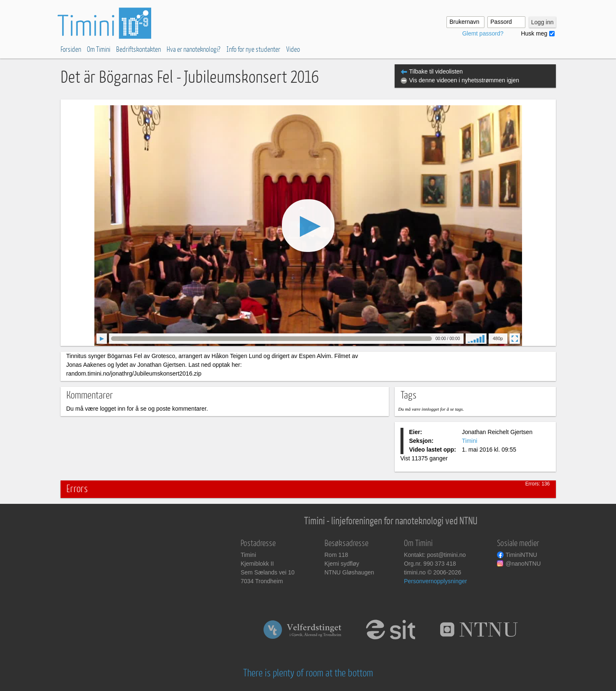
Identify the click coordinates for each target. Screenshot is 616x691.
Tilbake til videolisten (436, 71)
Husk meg (534, 33)
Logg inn (542, 22)
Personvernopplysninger (435, 581)
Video (293, 50)
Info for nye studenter (253, 50)
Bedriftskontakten (138, 50)
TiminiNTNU (522, 555)
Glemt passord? (483, 33)
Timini (470, 441)
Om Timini (99, 50)
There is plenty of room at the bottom (308, 673)
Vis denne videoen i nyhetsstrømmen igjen (464, 80)
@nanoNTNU (523, 564)
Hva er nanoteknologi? (194, 50)
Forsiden (71, 50)
